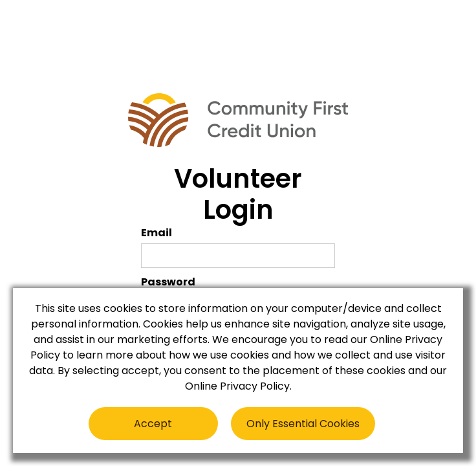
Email (157, 233)
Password (168, 282)
